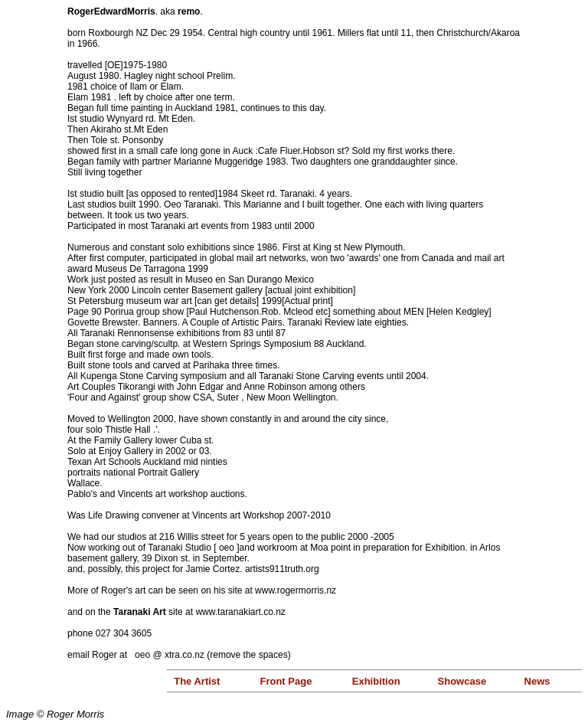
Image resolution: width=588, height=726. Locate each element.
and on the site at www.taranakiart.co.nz (176, 612)
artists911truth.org (282, 569)
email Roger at (101, 655)
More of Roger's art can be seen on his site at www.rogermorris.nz (202, 590)
